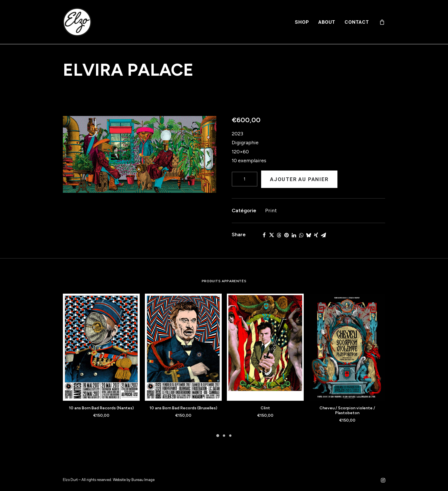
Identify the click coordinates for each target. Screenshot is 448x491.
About (327, 22)
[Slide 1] (218, 436)
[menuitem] (302, 22)
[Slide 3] (230, 436)
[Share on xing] (316, 235)
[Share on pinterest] (286, 235)
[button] (140, 154)
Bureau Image (143, 480)
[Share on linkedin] (294, 235)
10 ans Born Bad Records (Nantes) (101, 408)
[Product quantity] (245, 179)
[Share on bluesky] (309, 235)
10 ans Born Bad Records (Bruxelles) (183, 408)
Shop (302, 22)
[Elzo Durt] (77, 22)
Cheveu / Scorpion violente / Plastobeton (347, 410)
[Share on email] (323, 235)
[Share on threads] (279, 235)
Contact (357, 22)
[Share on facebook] (264, 235)
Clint (265, 408)
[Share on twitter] (271, 235)
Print (271, 211)
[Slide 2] (224, 436)
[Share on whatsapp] (301, 235)
